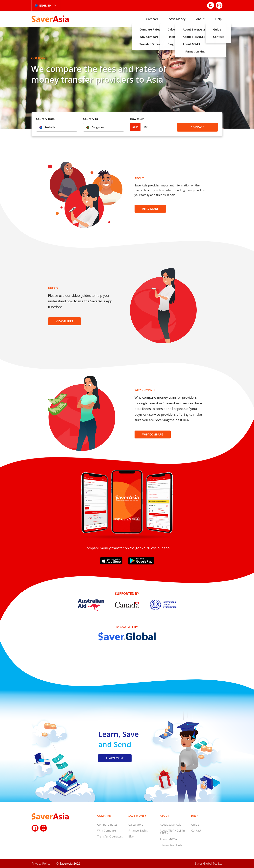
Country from (45, 119)
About (200, 19)
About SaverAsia (171, 825)
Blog (131, 836)
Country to (91, 119)
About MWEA (168, 839)
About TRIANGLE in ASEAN (172, 832)
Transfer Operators (110, 836)
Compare (152, 19)
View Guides (64, 321)
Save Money (177, 19)
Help (218, 19)
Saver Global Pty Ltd (209, 863)
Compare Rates (107, 825)
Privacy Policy (41, 863)
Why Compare (153, 434)
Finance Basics (138, 830)
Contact (196, 830)
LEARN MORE (115, 758)
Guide (195, 825)
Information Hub (171, 845)
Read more (150, 209)
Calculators (136, 825)
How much (137, 119)
